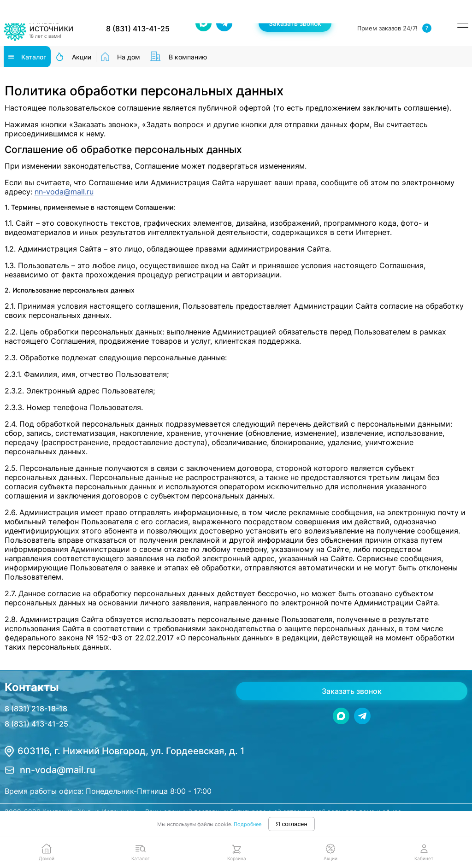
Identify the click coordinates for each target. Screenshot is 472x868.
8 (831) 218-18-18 (36, 709)
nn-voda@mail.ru (64, 192)
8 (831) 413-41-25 (36, 724)
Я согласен (292, 824)
